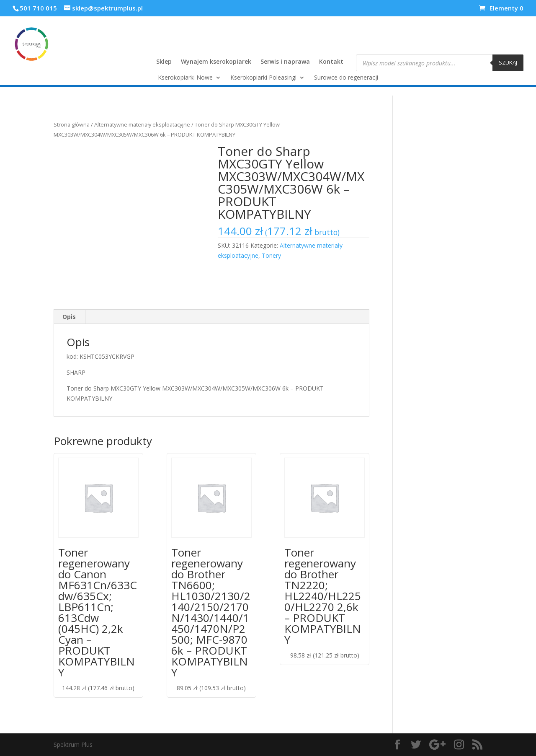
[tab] (69, 317)
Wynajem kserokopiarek (216, 62)
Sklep (164, 62)
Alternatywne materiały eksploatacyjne (142, 124)
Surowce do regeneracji (346, 78)
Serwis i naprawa (285, 62)
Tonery (271, 255)
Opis (69, 317)
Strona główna (72, 124)
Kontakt (331, 62)
